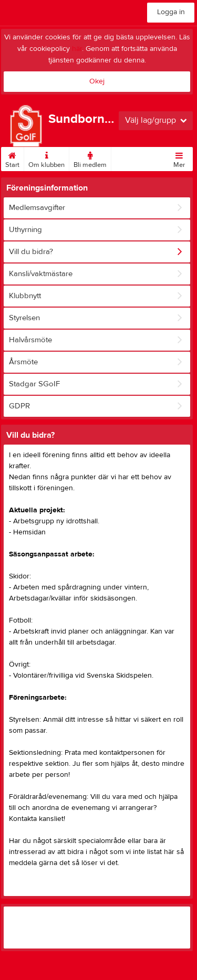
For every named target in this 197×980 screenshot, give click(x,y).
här (77, 49)
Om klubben (46, 158)
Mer (179, 158)
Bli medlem (90, 158)
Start (12, 158)
